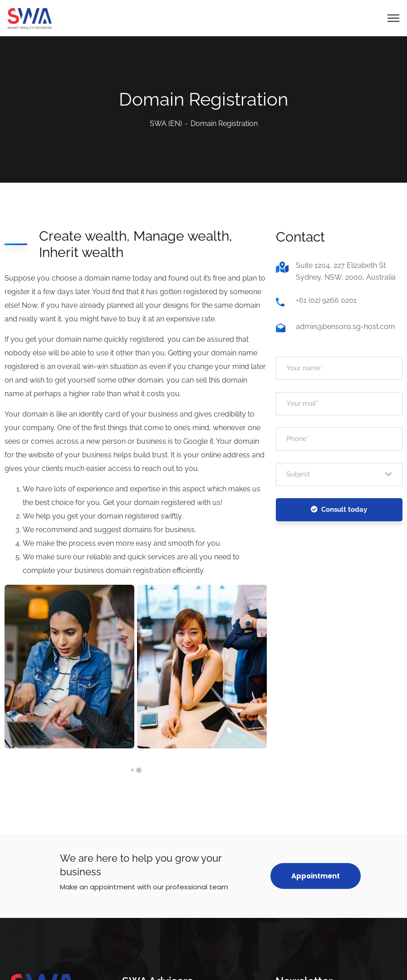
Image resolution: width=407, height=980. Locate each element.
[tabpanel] (69, 667)
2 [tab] (132, 770)
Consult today (339, 509)
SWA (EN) (166, 124)
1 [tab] (139, 770)
